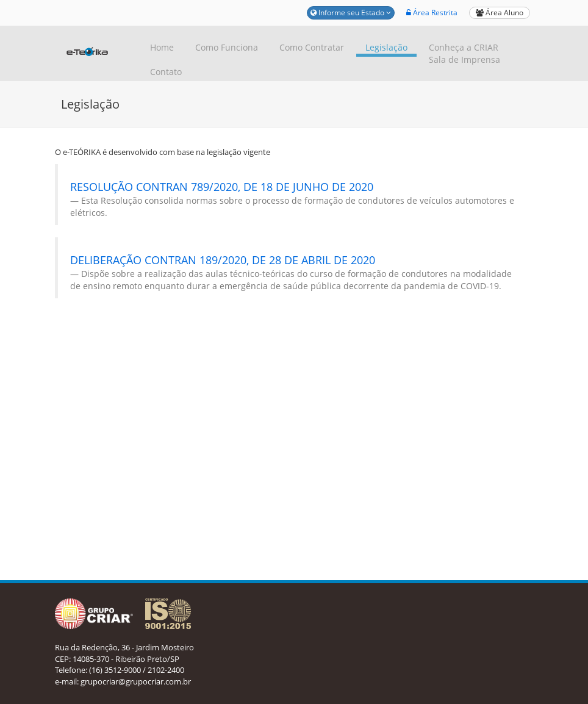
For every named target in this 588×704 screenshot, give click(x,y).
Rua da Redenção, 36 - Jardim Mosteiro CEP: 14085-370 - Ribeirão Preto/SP (124, 653)
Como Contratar (312, 47)
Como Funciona (227, 47)
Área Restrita (432, 13)
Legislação (386, 47)
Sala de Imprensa (464, 59)
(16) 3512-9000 (115, 670)
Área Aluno (500, 13)
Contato (166, 72)
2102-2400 (166, 670)
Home (162, 47)
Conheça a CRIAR (464, 47)
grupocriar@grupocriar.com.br (136, 681)
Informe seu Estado (351, 13)
